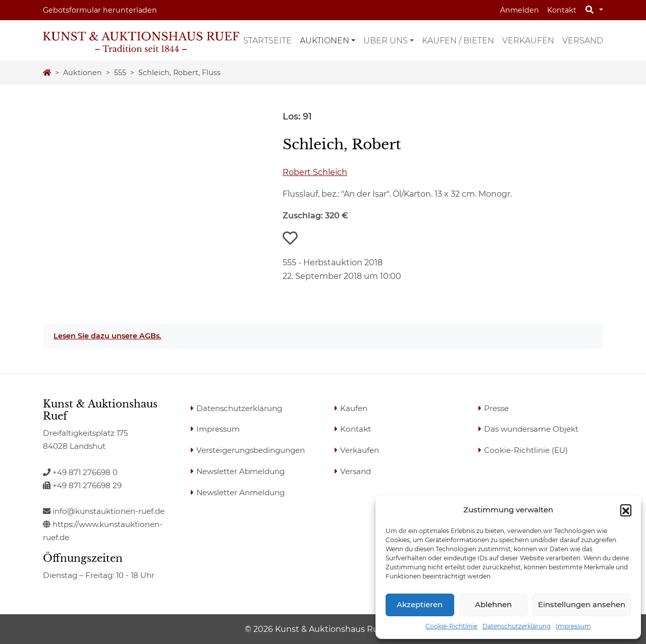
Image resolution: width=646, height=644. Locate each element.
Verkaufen (528, 41)
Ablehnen (493, 604)
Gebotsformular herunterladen (100, 10)
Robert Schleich (315, 172)
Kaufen (354, 408)
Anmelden (520, 10)
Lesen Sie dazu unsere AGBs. (107, 336)
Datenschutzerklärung (517, 626)
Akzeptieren (420, 604)
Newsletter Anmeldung (240, 492)
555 (120, 73)
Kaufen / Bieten (458, 41)
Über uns (386, 41)
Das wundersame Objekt (531, 429)
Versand (583, 41)
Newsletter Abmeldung (240, 471)
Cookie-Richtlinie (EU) (526, 450)
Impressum (573, 626)
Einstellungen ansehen (582, 604)
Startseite (267, 41)
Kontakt (562, 10)
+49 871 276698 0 (80, 472)
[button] (626, 510)
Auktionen (325, 41)
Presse (496, 408)
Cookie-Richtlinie (451, 626)
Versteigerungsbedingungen (251, 450)
